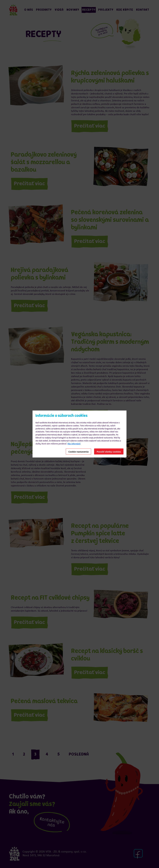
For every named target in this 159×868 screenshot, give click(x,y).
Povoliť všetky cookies (109, 452)
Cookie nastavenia (78, 452)
